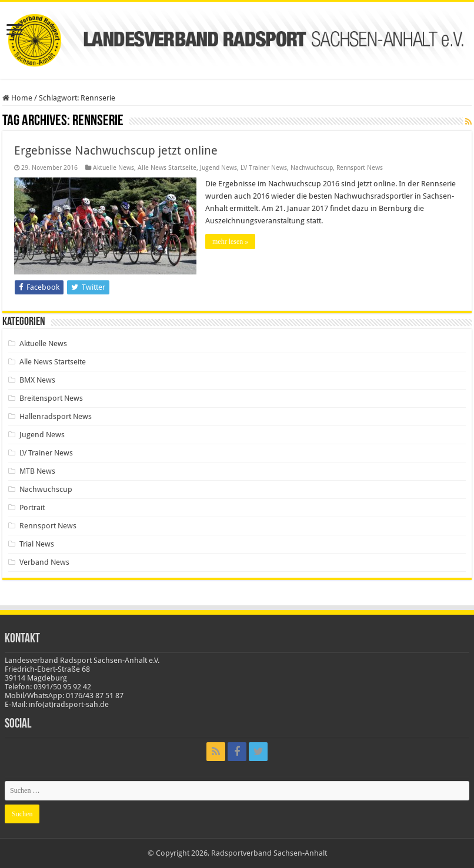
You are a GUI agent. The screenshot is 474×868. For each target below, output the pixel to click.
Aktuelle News (114, 168)
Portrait (32, 507)
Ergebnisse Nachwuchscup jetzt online (116, 150)
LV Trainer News (264, 168)
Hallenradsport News (56, 416)
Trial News (37, 544)
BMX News (37, 380)
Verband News (44, 562)
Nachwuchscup (312, 168)
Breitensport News (51, 398)
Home (17, 98)
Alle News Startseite (167, 168)
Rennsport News (360, 168)
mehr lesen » (230, 242)
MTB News (37, 471)
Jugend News (218, 168)
